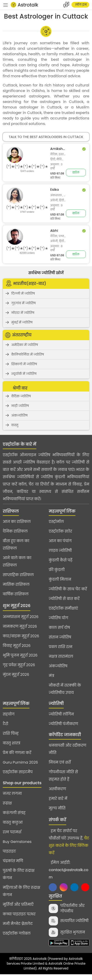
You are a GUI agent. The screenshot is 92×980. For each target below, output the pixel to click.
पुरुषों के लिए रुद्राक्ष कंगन (19, 874)
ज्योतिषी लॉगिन (61, 714)
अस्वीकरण (57, 789)
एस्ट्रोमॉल (56, 522)
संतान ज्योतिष (60, 637)
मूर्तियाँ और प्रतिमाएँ (18, 904)
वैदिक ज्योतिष (21, 396)
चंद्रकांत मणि (13, 861)
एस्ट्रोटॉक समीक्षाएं (63, 608)
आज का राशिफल (17, 522)
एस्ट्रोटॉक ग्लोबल (17, 933)
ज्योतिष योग (59, 618)
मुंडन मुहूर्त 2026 (16, 675)
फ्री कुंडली (57, 570)
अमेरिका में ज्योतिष (25, 345)
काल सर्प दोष (59, 628)
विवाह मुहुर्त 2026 (17, 646)
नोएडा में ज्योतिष (23, 313)
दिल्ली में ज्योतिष (23, 293)
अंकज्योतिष (19, 415)
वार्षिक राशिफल (16, 594)
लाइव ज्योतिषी (60, 551)
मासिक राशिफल (16, 584)
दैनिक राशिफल (15, 531)
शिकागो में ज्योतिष (24, 364)
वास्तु (15, 425)
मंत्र (52, 676)
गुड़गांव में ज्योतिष (23, 303)
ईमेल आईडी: (69, 870)
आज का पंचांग (60, 541)
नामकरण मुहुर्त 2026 (20, 626)
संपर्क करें (57, 820)
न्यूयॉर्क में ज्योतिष (24, 374)
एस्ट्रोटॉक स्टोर (60, 531)
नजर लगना (12, 794)
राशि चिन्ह (11, 733)
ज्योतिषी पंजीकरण (63, 724)
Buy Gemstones (17, 842)
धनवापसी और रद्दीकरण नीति (68, 749)
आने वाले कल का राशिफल (17, 562)
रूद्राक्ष (7, 803)
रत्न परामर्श (12, 832)
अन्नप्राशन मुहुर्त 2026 (21, 617)
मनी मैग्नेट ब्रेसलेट (18, 924)
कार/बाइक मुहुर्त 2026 (21, 636)
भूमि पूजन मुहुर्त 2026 (20, 655)
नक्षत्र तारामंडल (61, 656)
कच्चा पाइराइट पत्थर (19, 914)
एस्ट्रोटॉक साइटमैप (18, 772)
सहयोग (9, 714)
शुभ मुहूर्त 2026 (17, 606)
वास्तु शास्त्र (11, 743)
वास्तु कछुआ (13, 822)
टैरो (6, 724)
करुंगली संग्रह (14, 813)
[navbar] (6, 5)
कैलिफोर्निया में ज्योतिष (28, 354)
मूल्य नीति (57, 808)
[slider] (27, 167)
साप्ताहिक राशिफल (18, 575)
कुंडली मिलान (60, 579)
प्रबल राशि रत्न (61, 647)
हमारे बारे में (58, 799)
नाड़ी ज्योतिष (20, 406)
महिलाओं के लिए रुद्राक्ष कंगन (22, 891)
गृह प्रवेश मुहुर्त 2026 (19, 665)
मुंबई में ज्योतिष (22, 322)
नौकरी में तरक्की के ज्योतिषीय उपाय (65, 689)
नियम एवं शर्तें (60, 762)
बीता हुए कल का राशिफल (16, 545)
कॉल (76, 172)
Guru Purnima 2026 (20, 762)
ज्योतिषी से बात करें (64, 599)
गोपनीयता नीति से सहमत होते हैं (63, 776)
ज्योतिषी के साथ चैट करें (68, 589)
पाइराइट (9, 851)
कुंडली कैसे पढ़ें (61, 560)
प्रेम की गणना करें (17, 753)
